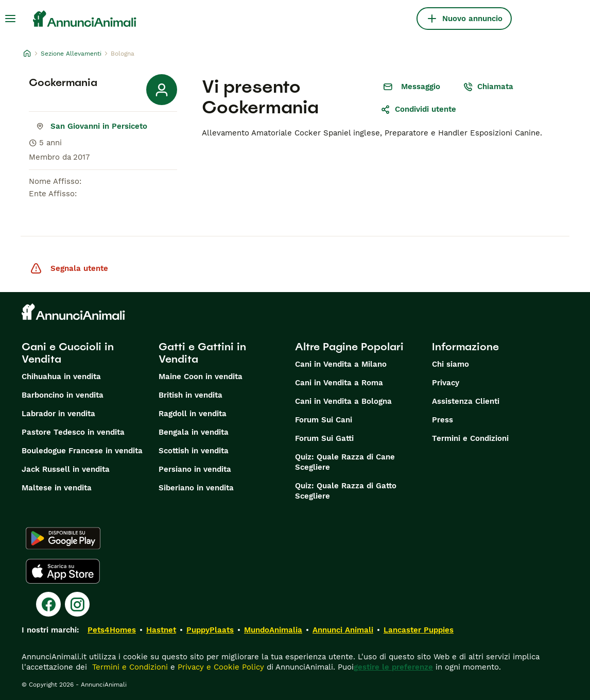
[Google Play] (63, 538)
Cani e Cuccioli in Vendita (68, 353)
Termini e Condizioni (470, 438)
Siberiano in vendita (196, 488)
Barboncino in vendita (63, 395)
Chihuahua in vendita (61, 377)
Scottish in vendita (194, 451)
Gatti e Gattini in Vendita (202, 353)
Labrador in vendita (58, 414)
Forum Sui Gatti (324, 438)
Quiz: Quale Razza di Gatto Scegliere (346, 491)
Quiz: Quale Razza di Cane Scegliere (345, 462)
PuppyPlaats (210, 630)
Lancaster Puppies (419, 630)
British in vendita (190, 395)
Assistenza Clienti (466, 401)
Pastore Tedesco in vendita (73, 432)
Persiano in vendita (195, 469)
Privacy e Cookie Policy (220, 667)
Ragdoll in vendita (193, 414)
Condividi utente (418, 109)
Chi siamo (450, 364)
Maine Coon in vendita (201, 377)
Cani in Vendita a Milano (341, 364)
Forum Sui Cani (324, 420)
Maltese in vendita (57, 488)
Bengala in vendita (194, 432)
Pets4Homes (112, 630)
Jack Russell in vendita (66, 469)
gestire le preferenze (393, 667)
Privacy (446, 383)
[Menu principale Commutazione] (10, 19)
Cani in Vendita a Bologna (343, 401)
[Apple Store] (63, 571)
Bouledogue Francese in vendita (82, 451)
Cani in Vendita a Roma (339, 383)
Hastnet (161, 630)
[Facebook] (48, 604)
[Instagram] (77, 604)
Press (442, 420)
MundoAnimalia (273, 630)
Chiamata (488, 87)
